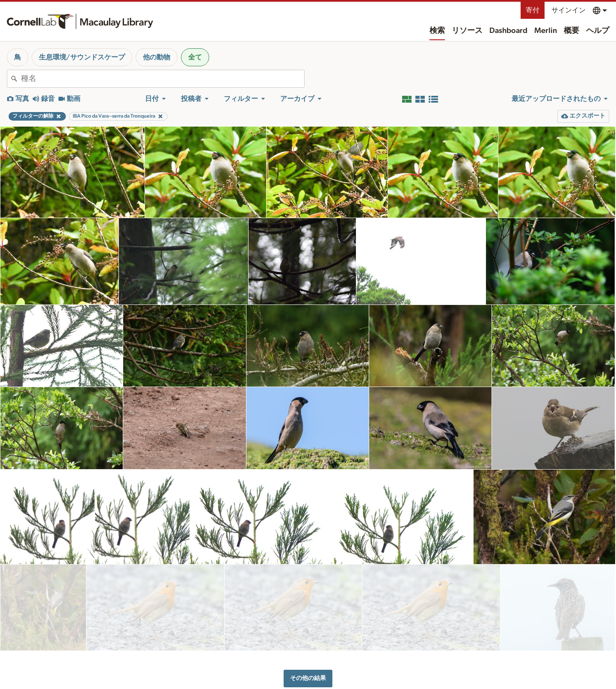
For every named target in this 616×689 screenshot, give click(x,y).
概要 (572, 31)
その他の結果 (308, 633)
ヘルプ (598, 31)
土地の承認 (438, 677)
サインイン (569, 10)
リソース (467, 31)
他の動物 (157, 57)
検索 (437, 31)
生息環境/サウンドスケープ (82, 57)
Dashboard (508, 31)
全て (195, 57)
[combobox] (163, 79)
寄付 (533, 10)
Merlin (546, 31)
